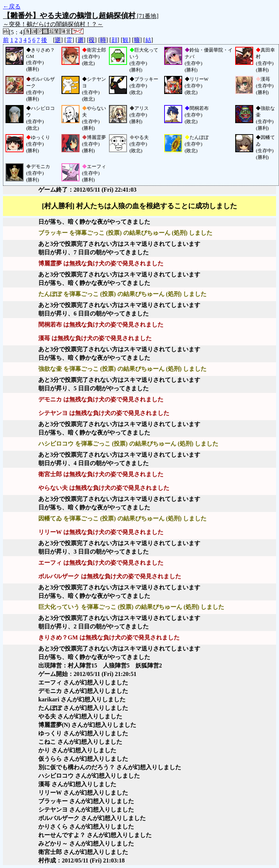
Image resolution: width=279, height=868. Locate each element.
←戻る (12, 6)
